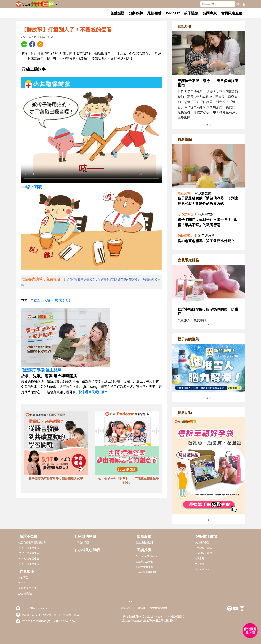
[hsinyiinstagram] (242, 609)
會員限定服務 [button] (232, 13)
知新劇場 (199, 558)
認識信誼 (126, 608)
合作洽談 (140, 608)
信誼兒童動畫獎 (145, 567)
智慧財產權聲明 (159, 608)
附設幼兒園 (87, 536)
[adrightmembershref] (209, 284)
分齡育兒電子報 (27, 588)
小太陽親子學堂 (203, 548)
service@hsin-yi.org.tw (35, 608)
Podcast (173, 13)
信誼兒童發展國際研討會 (32, 542)
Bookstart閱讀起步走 (148, 556)
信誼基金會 (28, 536)
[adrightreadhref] (209, 368)
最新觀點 (154, 13)
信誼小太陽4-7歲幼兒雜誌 (52, 300)
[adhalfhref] (91, 282)
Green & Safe (202, 569)
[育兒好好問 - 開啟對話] (250, 631)
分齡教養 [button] (136, 13)
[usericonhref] (242, 4)
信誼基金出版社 (145, 542)
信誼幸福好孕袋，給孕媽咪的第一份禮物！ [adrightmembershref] (208, 311)
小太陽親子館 (202, 542)
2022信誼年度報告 (29, 548)
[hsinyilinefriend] (230, 609)
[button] (56, 4)
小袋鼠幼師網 (89, 550)
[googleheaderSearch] (238, 4)
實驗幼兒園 (83, 542)
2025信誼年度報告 (29, 564)
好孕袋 (22, 583)
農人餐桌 (199, 564)
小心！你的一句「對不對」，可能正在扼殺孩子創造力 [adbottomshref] (127, 481)
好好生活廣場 (206, 536)
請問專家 (210, 13)
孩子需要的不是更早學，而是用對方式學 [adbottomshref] (56, 479)
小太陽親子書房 (203, 553)
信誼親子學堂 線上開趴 (41, 370)
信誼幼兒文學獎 (145, 561)
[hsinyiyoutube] (236, 609)
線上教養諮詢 (26, 593)
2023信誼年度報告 (29, 553)
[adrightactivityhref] (209, 465)
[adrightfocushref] (209, 85)
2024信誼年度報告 (29, 558)
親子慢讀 (191, 13)
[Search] (218, 4)
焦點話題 (117, 13)
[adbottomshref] (56, 443)
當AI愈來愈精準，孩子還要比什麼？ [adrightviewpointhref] (206, 241)
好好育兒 (23, 577)
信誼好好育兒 (29, 615)
